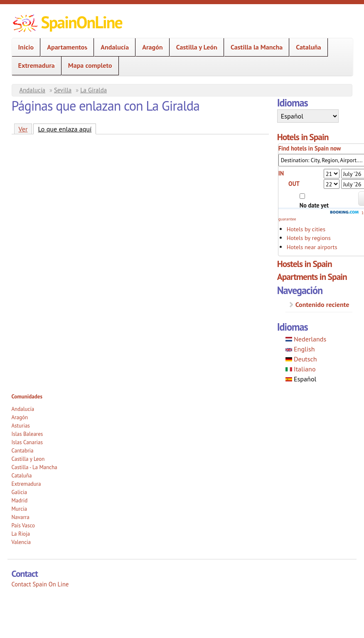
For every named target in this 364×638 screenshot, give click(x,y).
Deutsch (301, 359)
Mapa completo (90, 65)
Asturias (21, 426)
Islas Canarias (27, 442)
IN (281, 173)
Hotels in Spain (303, 137)
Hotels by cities (306, 229)
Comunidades (27, 397)
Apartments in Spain (312, 277)
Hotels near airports (312, 247)
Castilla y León (194, 47)
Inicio (24, 47)
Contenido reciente (322, 304)
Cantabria (23, 451)
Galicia (19, 492)
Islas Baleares (27, 434)
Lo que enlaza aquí (67, 129)
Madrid (20, 501)
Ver (23, 129)
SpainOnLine (82, 22)
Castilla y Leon (28, 459)
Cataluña (306, 47)
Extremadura (34, 66)
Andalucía (112, 47)
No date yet (314, 205)
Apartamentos (65, 47)
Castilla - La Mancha (34, 467)
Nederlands (306, 339)
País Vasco (23, 525)
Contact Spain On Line (40, 584)
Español (301, 379)
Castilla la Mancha (254, 47)
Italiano (301, 369)
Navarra (21, 517)
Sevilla (63, 90)
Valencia (21, 542)
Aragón (150, 47)
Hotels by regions (309, 238)
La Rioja (21, 534)
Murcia (20, 509)
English (300, 349)
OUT (294, 184)
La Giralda (93, 90)
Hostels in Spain (305, 264)
